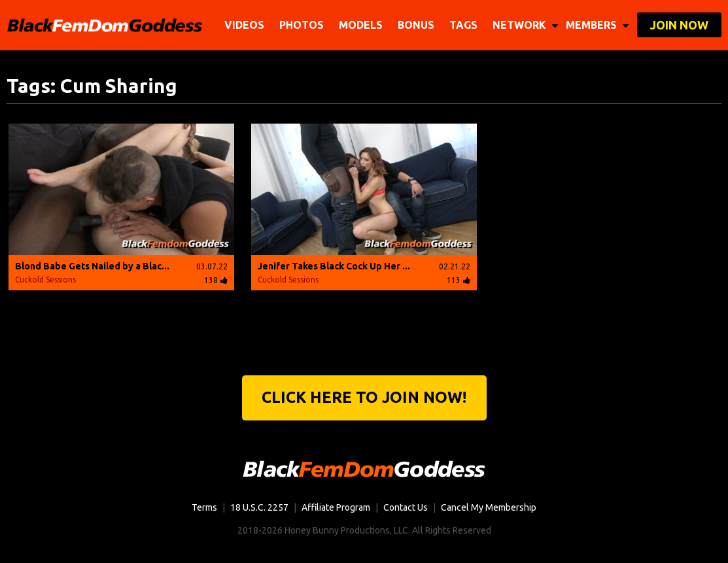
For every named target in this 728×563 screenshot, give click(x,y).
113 (459, 280)
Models (361, 25)
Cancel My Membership (489, 507)
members (597, 25)
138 (216, 280)
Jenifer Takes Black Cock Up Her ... (334, 266)
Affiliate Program (336, 507)
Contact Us (406, 507)
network (525, 25)
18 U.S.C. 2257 (259, 507)
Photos (302, 25)
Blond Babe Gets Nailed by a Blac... (92, 266)
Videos (244, 25)
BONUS (416, 25)
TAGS (463, 25)
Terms (204, 507)
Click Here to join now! (364, 397)
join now (679, 25)
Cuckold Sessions (45, 280)
